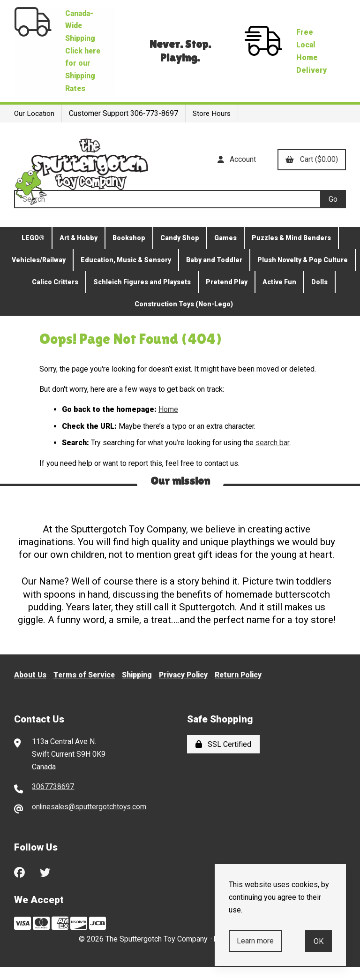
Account (235, 173)
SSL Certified (223, 756)
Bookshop (129, 251)
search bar (272, 456)
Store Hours (213, 127)
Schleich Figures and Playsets (142, 295)
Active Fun (279, 295)
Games (225, 251)
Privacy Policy (189, 688)
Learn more (256, 941)
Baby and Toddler (214, 273)
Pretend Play (227, 295)
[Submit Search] (333, 212)
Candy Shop (180, 251)
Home (168, 422)
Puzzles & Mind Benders (291, 251)
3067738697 (53, 800)
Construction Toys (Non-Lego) (184, 317)
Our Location (35, 127)
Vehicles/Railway (39, 273)
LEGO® (33, 251)
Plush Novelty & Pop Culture (303, 273)
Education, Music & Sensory (126, 273)
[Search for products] (167, 212)
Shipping (141, 688)
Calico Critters (55, 295)
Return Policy (246, 688)
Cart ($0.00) (311, 173)
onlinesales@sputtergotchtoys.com (90, 820)
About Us (31, 688)
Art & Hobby (79, 251)
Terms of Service (86, 688)
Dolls (319, 295)
